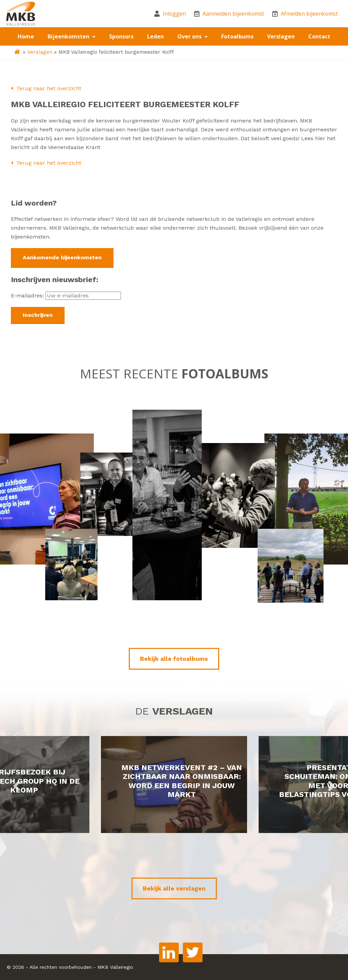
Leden (155, 36)
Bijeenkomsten (69, 36)
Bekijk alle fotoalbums (174, 659)
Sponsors (121, 36)
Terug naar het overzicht (46, 88)
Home (26, 36)
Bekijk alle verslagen (174, 888)
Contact (319, 36)
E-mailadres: (66, 296)
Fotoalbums (237, 36)
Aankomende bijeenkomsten (62, 257)
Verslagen (281, 36)
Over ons (190, 36)
